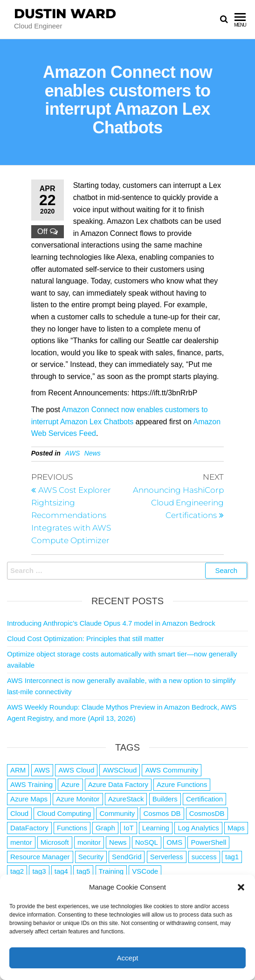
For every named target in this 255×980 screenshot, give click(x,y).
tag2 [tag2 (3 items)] (17, 871)
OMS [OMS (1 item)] (174, 842)
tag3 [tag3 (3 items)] (39, 871)
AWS (73, 453)
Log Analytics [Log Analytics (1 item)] (198, 828)
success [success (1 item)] (204, 857)
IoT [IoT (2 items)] (129, 828)
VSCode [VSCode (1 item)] (145, 871)
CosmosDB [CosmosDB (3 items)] (207, 813)
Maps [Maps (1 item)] (236, 828)
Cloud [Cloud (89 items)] (19, 813)
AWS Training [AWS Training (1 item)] (31, 784)
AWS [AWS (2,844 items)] (42, 770)
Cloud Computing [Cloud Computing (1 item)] (64, 813)
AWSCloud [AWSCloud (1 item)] (120, 770)
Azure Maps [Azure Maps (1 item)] (29, 799)
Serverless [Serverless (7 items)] (167, 857)
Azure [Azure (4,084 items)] (70, 784)
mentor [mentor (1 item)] (21, 842)
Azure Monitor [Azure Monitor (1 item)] (78, 799)
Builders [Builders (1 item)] (165, 799)
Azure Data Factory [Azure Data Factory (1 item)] (118, 784)
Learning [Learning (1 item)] (156, 828)
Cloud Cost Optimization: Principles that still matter (86, 638)
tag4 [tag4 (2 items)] (61, 871)
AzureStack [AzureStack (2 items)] (126, 799)
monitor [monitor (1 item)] (89, 842)
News (93, 453)
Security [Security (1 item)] (91, 857)
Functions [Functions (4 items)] (72, 828)
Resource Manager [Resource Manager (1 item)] (40, 857)
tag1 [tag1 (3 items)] (232, 857)
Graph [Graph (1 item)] (105, 828)
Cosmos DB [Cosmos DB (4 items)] (162, 813)
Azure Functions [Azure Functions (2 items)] (182, 784)
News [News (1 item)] (118, 842)
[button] (241, 887)
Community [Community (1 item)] (117, 813)
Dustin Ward (65, 14)
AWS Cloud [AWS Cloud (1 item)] (76, 770)
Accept (128, 958)
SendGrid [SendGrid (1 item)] (127, 857)
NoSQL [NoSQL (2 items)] (147, 842)
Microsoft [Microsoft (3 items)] (55, 842)
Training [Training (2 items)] (111, 871)
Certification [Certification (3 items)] (204, 799)
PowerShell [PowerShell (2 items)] (208, 842)
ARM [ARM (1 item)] (18, 770)
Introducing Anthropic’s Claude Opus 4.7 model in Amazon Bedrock (111, 623)
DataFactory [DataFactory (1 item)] (29, 828)
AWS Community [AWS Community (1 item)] (172, 770)
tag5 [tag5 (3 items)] (83, 871)
